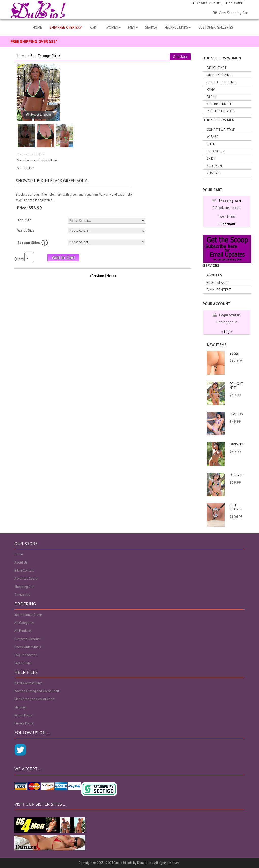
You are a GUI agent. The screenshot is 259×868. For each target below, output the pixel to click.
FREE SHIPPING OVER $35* (34, 41)
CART (94, 27)
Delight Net (217, 68)
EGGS (234, 353)
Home (22, 56)
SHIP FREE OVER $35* (66, 27)
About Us (214, 275)
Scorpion (214, 166)
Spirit (211, 159)
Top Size (24, 220)
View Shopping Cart (231, 13)
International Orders (29, 615)
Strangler (216, 151)
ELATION (236, 414)
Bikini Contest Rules (28, 683)
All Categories (25, 623)
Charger (214, 173)
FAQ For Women (26, 655)
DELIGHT (236, 475)
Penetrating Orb (221, 111)
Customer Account (28, 639)
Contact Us (22, 595)
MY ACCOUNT (235, 3)
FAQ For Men (23, 663)
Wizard (213, 137)
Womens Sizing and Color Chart (37, 691)
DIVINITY (237, 444)
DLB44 (212, 97)
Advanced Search (27, 579)
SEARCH (151, 27)
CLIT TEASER (236, 507)
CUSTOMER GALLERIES (216, 27)
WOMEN (113, 27)
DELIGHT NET (236, 386)
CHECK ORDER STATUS (206, 3)
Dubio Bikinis (123, 863)
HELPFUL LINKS (178, 27)
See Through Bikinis (46, 56)
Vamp (211, 90)
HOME (37, 27)
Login (228, 332)
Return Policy (24, 715)
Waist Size (26, 230)
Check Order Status (28, 647)
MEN (133, 27)
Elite (211, 144)
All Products (23, 631)
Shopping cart (230, 201)
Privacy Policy (24, 723)
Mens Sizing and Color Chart (34, 699)
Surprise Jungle (219, 104)
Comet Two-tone (221, 130)
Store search (218, 283)
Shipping (20, 707)
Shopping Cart (24, 587)
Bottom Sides (29, 243)
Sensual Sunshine (221, 82)
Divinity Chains (219, 75)
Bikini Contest (219, 290)
